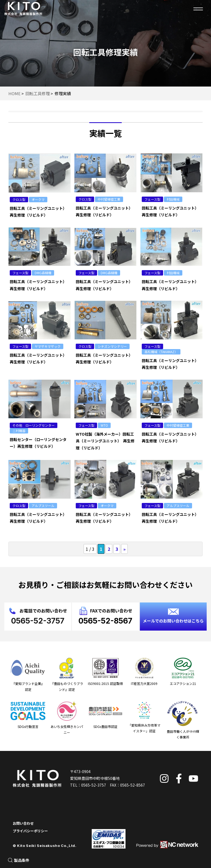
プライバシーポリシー (30, 831)
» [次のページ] (124, 549)
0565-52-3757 (94, 785)
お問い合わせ (23, 823)
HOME (14, 93)
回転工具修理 (38, 93)
